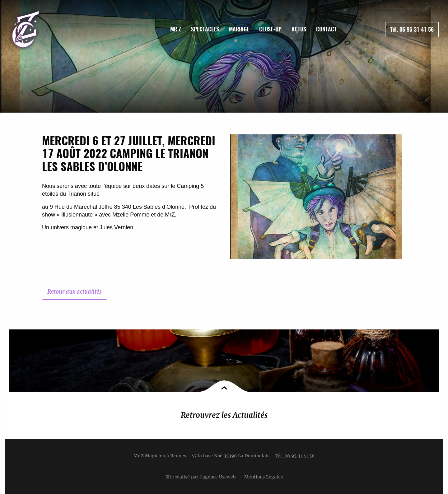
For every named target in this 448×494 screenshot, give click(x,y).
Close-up (270, 29)
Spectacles (205, 29)
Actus (299, 29)
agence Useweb (219, 477)
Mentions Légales (264, 477)
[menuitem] (176, 29)
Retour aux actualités (75, 292)
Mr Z (176, 29)
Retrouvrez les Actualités (224, 415)
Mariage (239, 29)
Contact (326, 29)
